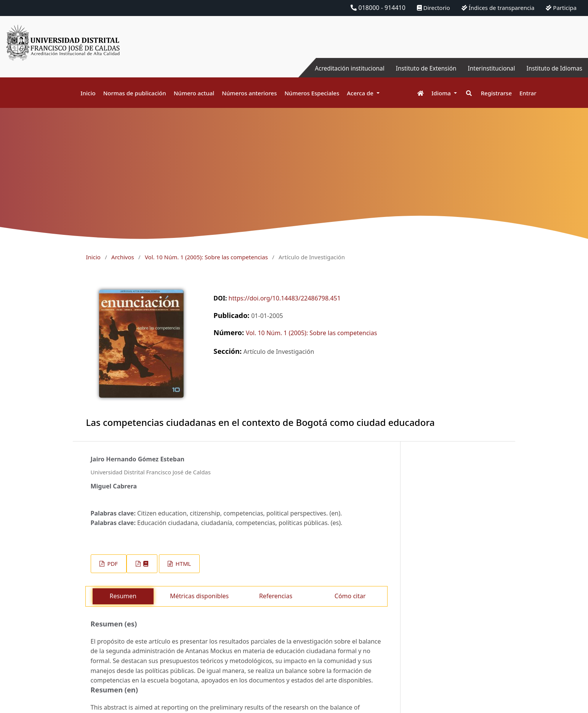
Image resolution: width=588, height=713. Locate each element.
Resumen (123, 596)
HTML (183, 564)
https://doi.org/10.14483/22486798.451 (285, 298)
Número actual (194, 93)
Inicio (88, 93)
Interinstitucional (489, 68)
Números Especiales (312, 93)
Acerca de (361, 93)
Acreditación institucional (342, 68)
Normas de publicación (135, 93)
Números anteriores (249, 93)
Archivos (123, 257)
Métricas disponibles (199, 596)
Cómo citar (350, 596)
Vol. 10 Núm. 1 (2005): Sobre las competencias (206, 257)
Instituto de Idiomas (553, 68)
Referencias (276, 596)
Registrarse (496, 93)
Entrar (528, 93)
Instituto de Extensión (421, 68)
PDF (112, 564)
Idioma (442, 93)
